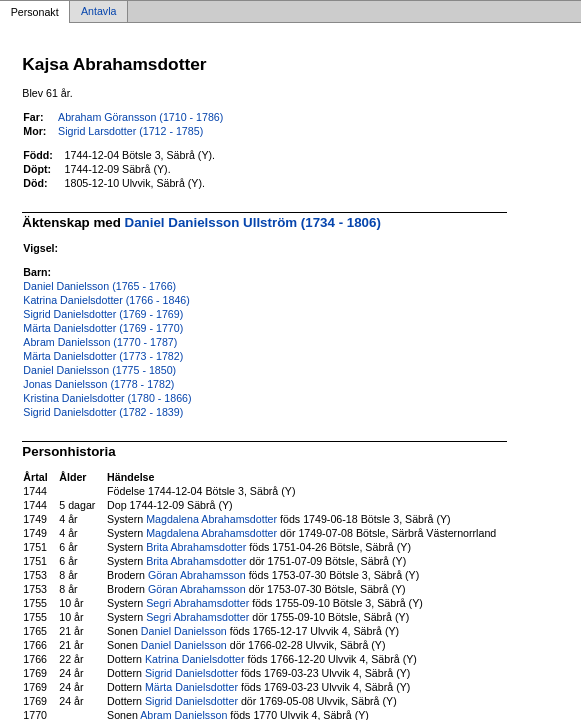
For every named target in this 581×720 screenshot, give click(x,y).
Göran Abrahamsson (197, 575)
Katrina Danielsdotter (195, 659)
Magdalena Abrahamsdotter (211, 519)
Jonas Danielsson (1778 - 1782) (98, 384)
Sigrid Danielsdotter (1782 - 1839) (103, 412)
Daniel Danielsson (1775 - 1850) (99, 370)
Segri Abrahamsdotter (197, 603)
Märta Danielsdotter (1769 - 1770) (103, 328)
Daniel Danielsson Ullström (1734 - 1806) (253, 222)
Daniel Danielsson (184, 631)
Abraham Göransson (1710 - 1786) (140, 117)
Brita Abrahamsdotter (196, 547)
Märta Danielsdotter (191, 687)
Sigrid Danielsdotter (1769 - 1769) (103, 314)
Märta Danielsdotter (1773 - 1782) (103, 356)
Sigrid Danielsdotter (191, 673)
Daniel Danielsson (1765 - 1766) (99, 286)
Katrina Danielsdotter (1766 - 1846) (106, 300)
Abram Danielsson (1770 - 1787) (100, 342)
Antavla (99, 12)
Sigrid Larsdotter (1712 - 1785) (130, 131)
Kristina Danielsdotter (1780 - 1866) (107, 398)
